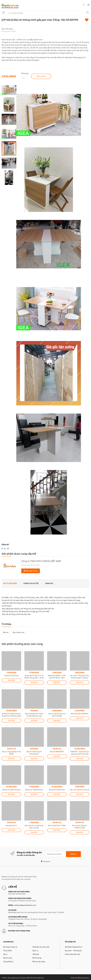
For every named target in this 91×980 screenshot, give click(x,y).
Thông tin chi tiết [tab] (31, 583)
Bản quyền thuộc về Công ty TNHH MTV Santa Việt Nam (26, 976)
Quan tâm (11, 680)
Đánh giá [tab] (49, 583)
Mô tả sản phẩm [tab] (10, 583)
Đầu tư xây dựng (7, 29)
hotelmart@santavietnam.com (25, 903)
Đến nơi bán (41, 76)
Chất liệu (36, 953)
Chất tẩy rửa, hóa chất (41, 945)
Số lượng (25, 73)
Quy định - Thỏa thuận (73, 949)
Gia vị (5, 953)
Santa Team (85, 976)
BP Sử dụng (37, 956)
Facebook (45, 860)
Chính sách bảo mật (72, 953)
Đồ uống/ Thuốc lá (10, 945)
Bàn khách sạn (19, 632)
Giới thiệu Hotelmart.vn (74, 945)
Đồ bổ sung (7, 956)
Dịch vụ (35, 949)
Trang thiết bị (8, 960)
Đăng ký (73, 852)
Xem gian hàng (31, 571)
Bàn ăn (6, 632)
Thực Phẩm (8, 949)
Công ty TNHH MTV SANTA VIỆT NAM (41, 561)
